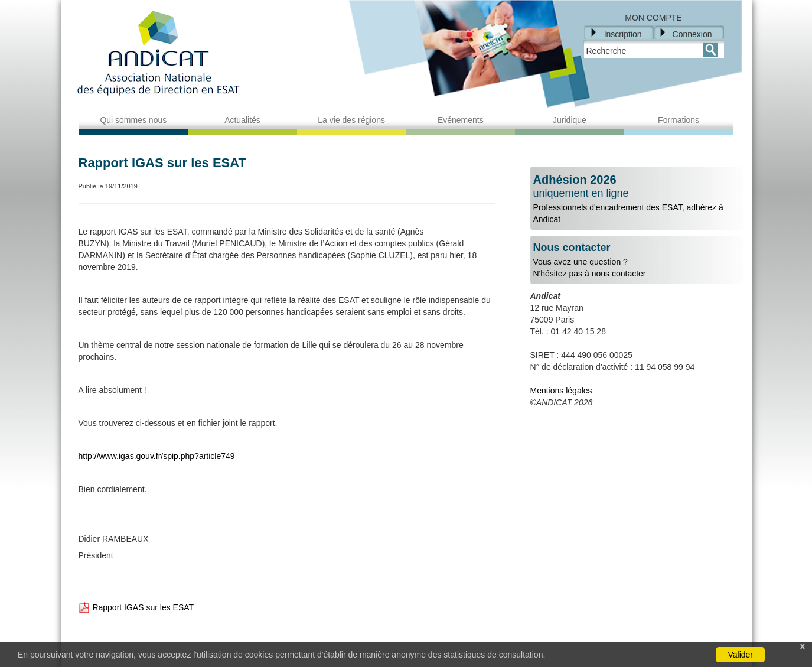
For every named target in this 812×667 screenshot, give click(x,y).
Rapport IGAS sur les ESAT (136, 607)
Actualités (242, 120)
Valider (740, 655)
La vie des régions (351, 120)
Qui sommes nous (133, 120)
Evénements (461, 120)
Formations (679, 120)
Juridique (570, 120)
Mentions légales (561, 391)
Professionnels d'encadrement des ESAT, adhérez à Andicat (637, 199)
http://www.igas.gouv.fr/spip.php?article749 (157, 456)
